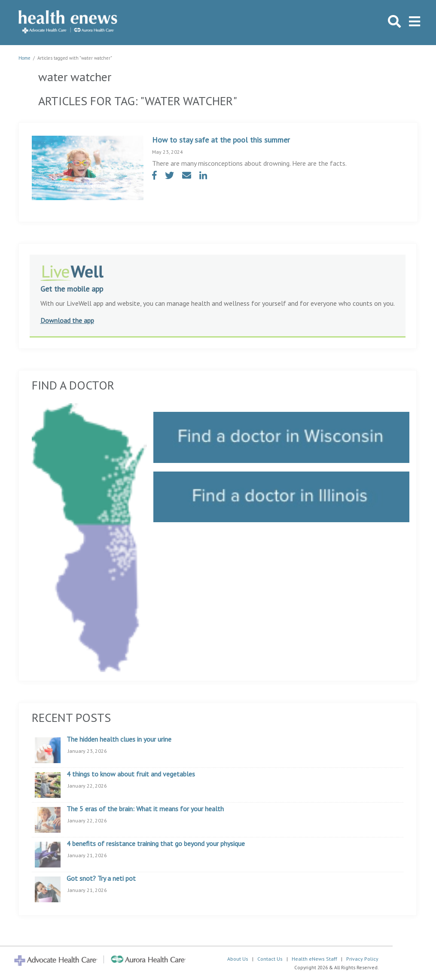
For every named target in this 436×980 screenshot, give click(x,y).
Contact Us (270, 959)
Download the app (67, 320)
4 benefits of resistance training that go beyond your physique (156, 844)
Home (24, 58)
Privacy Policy (362, 959)
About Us (238, 959)
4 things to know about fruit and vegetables (131, 774)
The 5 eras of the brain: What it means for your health (145, 809)
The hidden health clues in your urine (119, 740)
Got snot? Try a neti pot (101, 879)
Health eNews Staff (314, 959)
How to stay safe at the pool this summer (221, 140)
